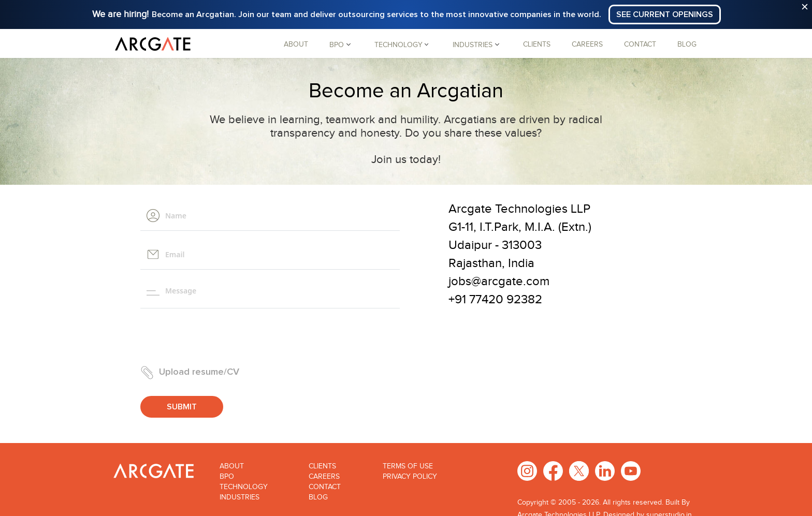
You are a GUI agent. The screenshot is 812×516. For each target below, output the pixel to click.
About (296, 45)
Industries (240, 497)
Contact (640, 45)
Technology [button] (398, 45)
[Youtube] (631, 470)
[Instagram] (527, 470)
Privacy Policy (410, 477)
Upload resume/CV (190, 373)
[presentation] (219, 337)
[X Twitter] (579, 470)
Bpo (227, 477)
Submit (182, 407)
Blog (687, 45)
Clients (537, 45)
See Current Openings (665, 14)
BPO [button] (337, 45)
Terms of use (408, 466)
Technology (244, 487)
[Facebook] (553, 470)
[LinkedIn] (605, 470)
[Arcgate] (153, 44)
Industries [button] (473, 45)
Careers (587, 45)
